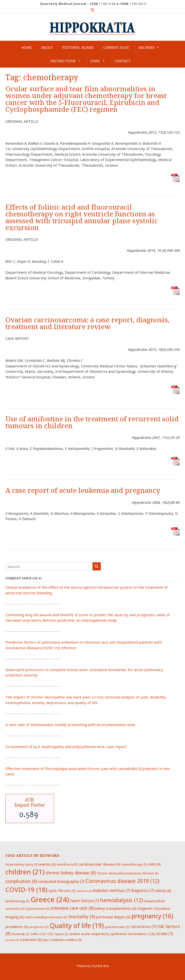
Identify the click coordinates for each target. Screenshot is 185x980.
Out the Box (100, 966)
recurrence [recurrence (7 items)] (143, 927)
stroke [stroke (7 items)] (164, 934)
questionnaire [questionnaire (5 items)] (117, 927)
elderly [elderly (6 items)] (163, 890)
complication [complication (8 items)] (21, 881)
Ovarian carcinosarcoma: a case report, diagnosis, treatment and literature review (87, 323)
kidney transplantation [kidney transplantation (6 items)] (116, 908)
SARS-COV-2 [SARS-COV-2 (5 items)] (42, 934)
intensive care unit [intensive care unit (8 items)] (72, 908)
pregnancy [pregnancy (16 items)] (152, 916)
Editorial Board (78, 47)
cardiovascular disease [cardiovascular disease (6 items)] (99, 864)
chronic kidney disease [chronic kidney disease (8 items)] (71, 873)
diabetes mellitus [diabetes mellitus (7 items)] (111, 890)
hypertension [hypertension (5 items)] (38, 909)
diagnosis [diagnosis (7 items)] (143, 890)
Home (27, 47)
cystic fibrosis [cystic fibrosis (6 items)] (62, 890)
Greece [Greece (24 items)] (50, 899)
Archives (149, 47)
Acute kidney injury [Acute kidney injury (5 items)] (22, 864)
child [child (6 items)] (154, 864)
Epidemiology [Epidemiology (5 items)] (18, 901)
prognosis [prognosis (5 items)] (39, 927)
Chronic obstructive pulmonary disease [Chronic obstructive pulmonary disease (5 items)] (128, 873)
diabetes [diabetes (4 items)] (84, 891)
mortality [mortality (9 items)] (82, 916)
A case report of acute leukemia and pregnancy (83, 490)
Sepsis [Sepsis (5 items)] (61, 934)
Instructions (65, 61)
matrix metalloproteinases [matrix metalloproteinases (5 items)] (46, 917)
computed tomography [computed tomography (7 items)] (61, 881)
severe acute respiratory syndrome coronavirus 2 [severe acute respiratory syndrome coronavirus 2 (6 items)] (112, 934)
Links (97, 61)
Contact (122, 61)
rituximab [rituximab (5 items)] (20, 934)
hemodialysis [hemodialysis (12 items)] (122, 900)
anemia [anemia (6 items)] (47, 864)
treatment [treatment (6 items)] (31, 940)
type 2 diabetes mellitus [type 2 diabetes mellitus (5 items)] (62, 940)
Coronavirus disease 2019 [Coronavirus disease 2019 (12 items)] (123, 881)
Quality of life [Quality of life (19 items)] (77, 926)
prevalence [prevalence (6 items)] (17, 927)
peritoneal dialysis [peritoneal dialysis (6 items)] (113, 917)
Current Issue (116, 47)
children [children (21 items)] (25, 872)
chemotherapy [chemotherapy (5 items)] (134, 864)
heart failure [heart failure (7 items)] (85, 901)
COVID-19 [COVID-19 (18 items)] (26, 889)
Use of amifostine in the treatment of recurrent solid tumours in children (92, 422)
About (47, 47)
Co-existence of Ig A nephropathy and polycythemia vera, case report (66, 747)
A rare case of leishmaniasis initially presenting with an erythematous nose (70, 725)
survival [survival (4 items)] (12, 940)
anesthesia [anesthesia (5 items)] (67, 864)
